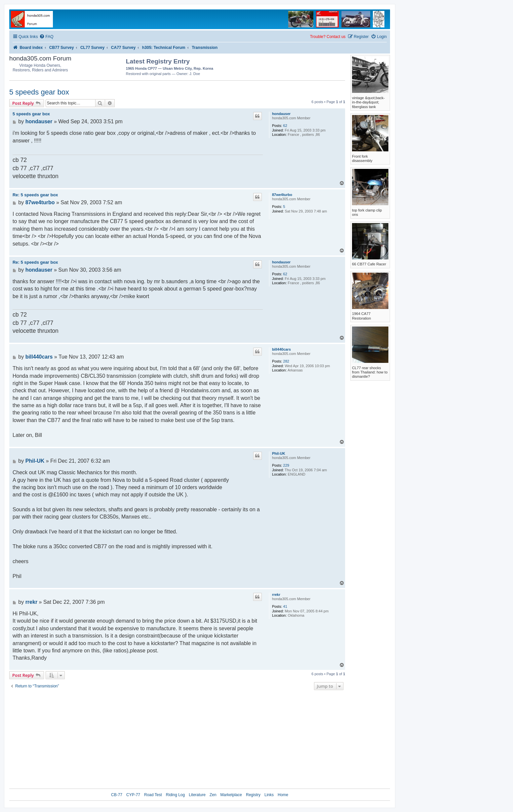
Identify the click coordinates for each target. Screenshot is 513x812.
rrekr (276, 595)
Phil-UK (279, 453)
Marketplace (231, 795)
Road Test (153, 795)
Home (283, 795)
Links (269, 795)
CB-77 (117, 795)
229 (286, 465)
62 (285, 126)
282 (286, 361)
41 (285, 606)
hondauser (281, 114)
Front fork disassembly (362, 158)
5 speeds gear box (39, 92)
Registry (253, 795)
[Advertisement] (306, 66)
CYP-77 (133, 795)
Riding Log (175, 795)
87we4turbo (282, 195)
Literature (197, 795)
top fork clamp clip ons (367, 212)
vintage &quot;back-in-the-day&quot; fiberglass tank (368, 102)
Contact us (336, 37)
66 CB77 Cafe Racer (369, 264)
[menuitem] (46, 37)
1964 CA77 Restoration (361, 316)
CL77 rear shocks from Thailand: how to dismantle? (370, 372)
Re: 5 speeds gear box (35, 195)
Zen (213, 795)
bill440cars (281, 349)
